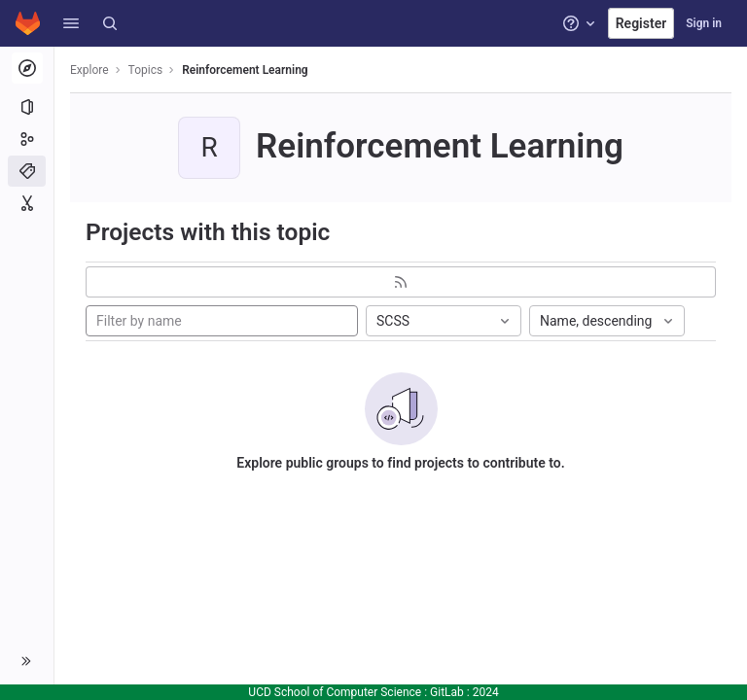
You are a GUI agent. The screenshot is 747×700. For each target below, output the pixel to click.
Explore (89, 70)
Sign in (704, 23)
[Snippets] (27, 203)
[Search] (110, 23)
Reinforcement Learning (245, 70)
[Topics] (27, 171)
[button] (71, 23)
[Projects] (27, 107)
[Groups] (27, 139)
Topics (146, 70)
